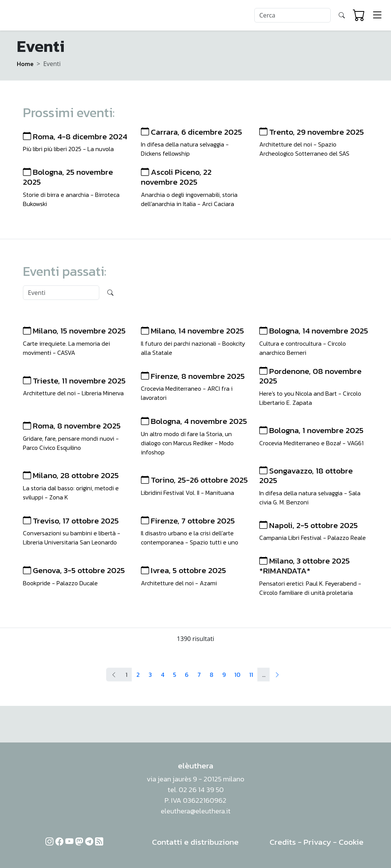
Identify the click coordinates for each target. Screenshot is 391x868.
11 (251, 675)
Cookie (351, 842)
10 (238, 675)
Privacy (317, 842)
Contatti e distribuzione (195, 842)
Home (25, 64)
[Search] (292, 15)
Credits (283, 842)
